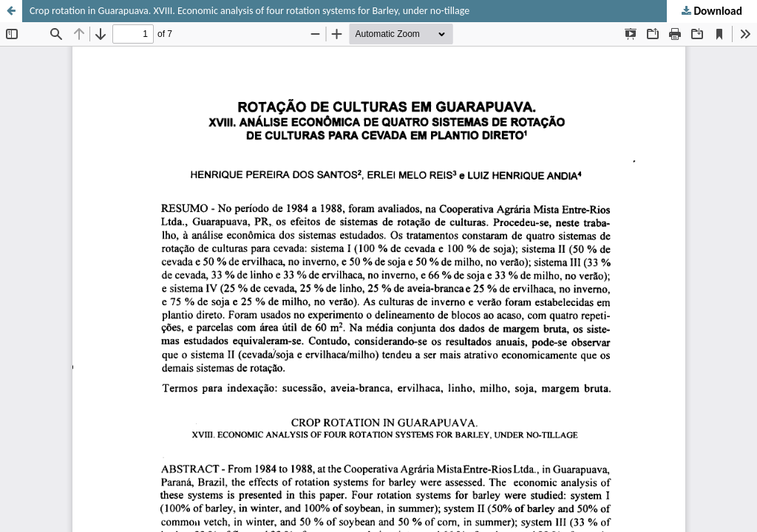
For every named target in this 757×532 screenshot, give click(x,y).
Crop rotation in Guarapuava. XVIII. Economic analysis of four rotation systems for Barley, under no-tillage (249, 11)
